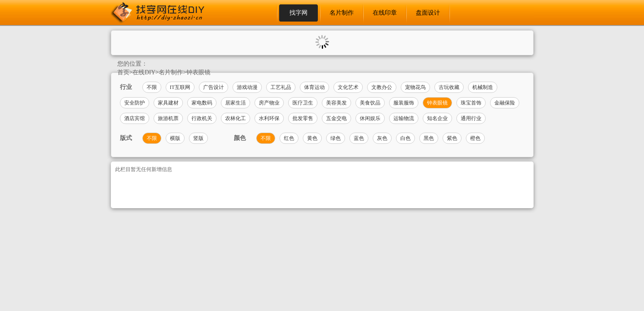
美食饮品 (370, 103)
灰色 (382, 138)
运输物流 (404, 118)
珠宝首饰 (471, 103)
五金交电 (336, 118)
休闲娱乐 (370, 118)
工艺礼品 (281, 87)
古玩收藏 (449, 87)
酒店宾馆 (135, 118)
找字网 (298, 13)
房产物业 (269, 103)
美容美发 (336, 103)
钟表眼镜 (198, 72)
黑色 (429, 138)
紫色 (452, 138)
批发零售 (303, 118)
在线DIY (144, 72)
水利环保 (269, 118)
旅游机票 (168, 118)
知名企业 (437, 118)
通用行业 (471, 118)
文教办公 (382, 87)
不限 (152, 87)
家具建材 (168, 103)
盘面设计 (428, 13)
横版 (175, 138)
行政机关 (202, 118)
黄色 (312, 138)
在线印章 (385, 13)
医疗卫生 (303, 103)
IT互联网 (180, 87)
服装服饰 (404, 103)
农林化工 (236, 118)
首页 (123, 72)
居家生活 (236, 103)
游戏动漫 (247, 87)
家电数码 (202, 103)
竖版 (198, 138)
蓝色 (359, 138)
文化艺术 (348, 87)
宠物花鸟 (415, 87)
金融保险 (505, 103)
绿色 (336, 138)
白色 (405, 138)
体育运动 (314, 87)
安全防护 (135, 103)
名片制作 (342, 13)
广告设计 (214, 87)
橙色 (475, 138)
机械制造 (483, 87)
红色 (289, 138)
